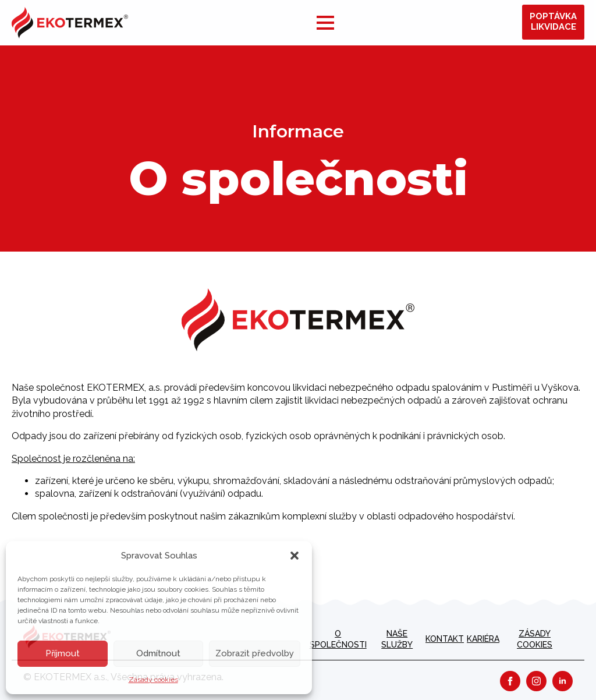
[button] (295, 556)
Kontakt (445, 639)
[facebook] (510, 681)
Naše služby (397, 639)
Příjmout (63, 653)
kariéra (483, 639)
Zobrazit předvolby (255, 653)
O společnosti (338, 639)
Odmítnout (158, 653)
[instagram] (536, 681)
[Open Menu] (325, 23)
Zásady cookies (153, 680)
